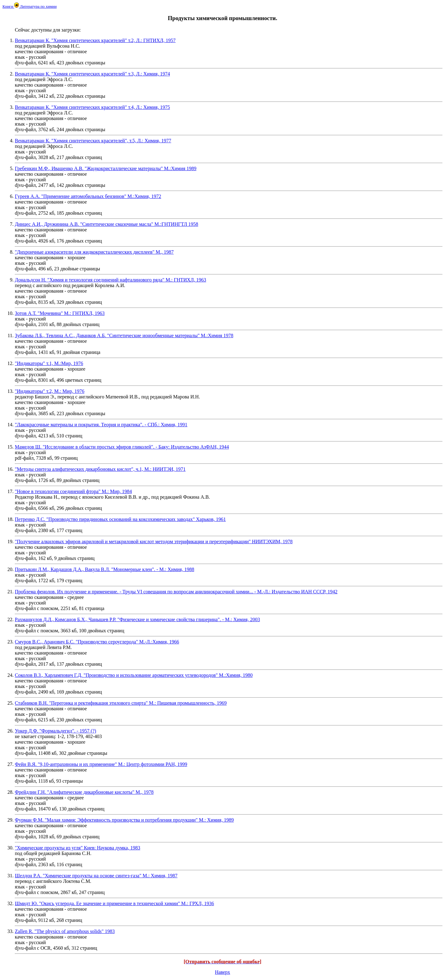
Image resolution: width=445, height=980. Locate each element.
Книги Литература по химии (30, 6)
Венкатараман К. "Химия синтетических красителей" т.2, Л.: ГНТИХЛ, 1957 (95, 40)
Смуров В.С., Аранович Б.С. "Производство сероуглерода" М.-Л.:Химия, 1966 (97, 642)
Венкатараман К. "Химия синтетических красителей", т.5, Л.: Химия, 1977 (93, 141)
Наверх (222, 972)
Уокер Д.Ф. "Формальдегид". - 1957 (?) (55, 731)
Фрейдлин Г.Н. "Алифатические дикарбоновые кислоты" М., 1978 (84, 792)
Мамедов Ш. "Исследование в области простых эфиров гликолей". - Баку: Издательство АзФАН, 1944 (122, 447)
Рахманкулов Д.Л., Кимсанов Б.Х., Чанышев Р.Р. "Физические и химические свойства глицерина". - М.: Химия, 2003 (137, 619)
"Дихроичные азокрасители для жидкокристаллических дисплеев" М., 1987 (94, 252)
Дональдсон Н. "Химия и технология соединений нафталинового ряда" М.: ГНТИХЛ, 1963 (110, 280)
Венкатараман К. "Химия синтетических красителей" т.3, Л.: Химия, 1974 (92, 74)
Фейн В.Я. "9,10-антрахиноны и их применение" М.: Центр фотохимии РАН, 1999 (101, 764)
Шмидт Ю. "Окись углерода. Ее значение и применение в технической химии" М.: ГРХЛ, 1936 (114, 903)
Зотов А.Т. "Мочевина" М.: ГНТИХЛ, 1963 (60, 313)
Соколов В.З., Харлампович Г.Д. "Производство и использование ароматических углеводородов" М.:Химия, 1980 (134, 675)
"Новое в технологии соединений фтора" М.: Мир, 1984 (73, 491)
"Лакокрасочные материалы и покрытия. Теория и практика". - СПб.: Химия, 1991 (101, 425)
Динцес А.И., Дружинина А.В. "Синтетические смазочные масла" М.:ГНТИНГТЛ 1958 (106, 224)
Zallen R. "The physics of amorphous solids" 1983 (65, 931)
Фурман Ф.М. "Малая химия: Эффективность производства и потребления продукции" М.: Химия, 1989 (124, 820)
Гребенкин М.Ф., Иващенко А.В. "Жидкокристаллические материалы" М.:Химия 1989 (106, 168)
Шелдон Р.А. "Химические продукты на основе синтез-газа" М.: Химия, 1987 (96, 876)
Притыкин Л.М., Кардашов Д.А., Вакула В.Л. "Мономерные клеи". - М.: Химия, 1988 (104, 569)
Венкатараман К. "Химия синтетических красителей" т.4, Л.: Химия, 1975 (92, 107)
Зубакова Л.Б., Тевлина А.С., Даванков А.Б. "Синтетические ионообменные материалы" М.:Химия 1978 (124, 335)
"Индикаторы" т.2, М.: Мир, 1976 (50, 391)
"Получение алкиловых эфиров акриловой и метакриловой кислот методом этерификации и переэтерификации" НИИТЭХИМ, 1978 (154, 542)
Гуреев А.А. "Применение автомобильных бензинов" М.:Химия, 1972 (88, 196)
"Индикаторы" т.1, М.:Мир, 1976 (49, 363)
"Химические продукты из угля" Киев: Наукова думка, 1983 (78, 848)
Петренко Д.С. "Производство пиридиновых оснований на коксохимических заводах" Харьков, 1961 (120, 519)
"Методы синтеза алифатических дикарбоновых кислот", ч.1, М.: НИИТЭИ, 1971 (100, 469)
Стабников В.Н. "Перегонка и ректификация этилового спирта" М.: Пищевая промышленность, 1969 (121, 703)
